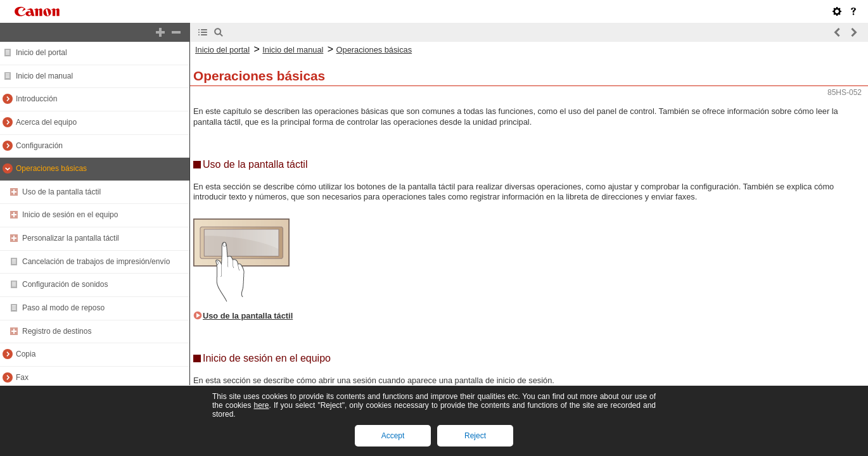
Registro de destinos (57, 331)
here (261, 405)
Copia (26, 354)
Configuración (39, 146)
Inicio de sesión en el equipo (70, 215)
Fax (22, 377)
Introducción (36, 99)
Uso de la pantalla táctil (61, 192)
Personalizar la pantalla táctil (71, 238)
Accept (393, 436)
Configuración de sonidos (65, 284)
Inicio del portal (41, 53)
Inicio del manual (44, 76)
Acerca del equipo (46, 122)
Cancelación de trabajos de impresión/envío (96, 262)
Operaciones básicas (51, 168)
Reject (475, 436)
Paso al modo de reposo (63, 308)
